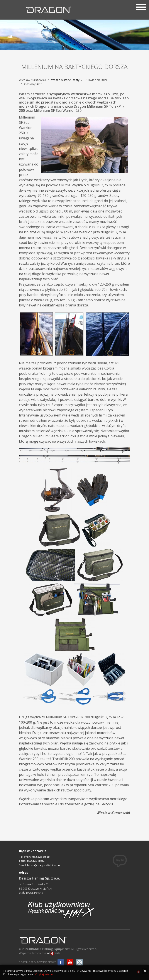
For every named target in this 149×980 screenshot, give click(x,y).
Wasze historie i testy (65, 80)
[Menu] (141, 7)
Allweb (54, 953)
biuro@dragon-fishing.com (45, 865)
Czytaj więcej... (46, 974)
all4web (138, 972)
